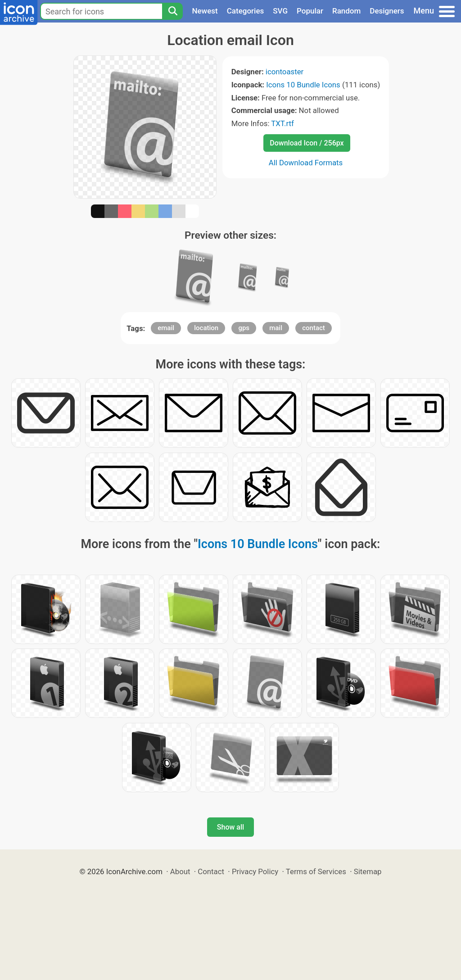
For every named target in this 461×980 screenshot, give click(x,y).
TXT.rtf (282, 123)
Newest (205, 11)
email (166, 328)
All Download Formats (306, 163)
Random (346, 11)
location (206, 328)
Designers (387, 11)
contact (314, 328)
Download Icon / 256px (307, 143)
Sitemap (368, 871)
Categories (246, 11)
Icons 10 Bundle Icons (303, 85)
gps (244, 328)
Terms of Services (316, 871)
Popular (310, 11)
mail (276, 328)
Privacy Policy (255, 871)
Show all (230, 827)
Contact (211, 871)
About (180, 871)
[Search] (172, 11)
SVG (280, 11)
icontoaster (285, 72)
